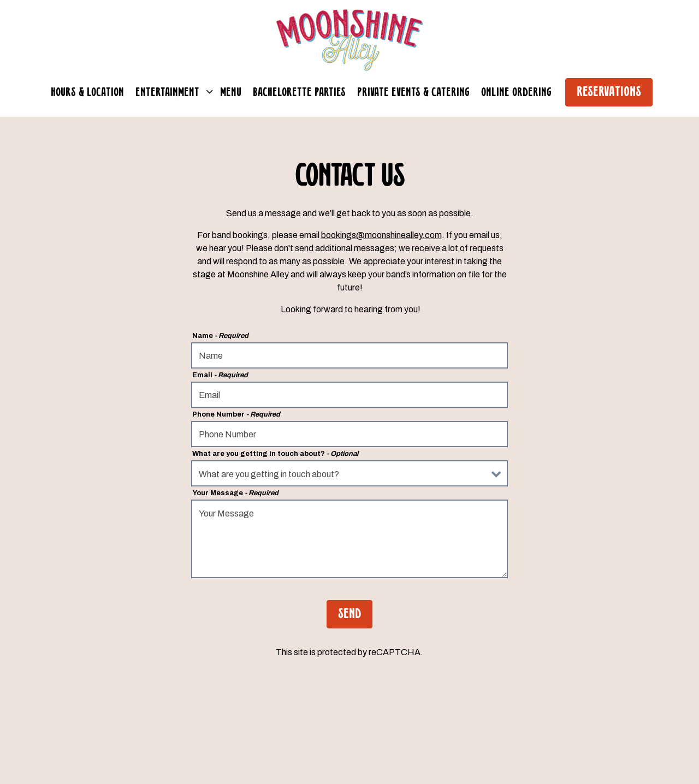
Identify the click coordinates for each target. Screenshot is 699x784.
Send (349, 614)
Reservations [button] (609, 93)
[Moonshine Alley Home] (349, 40)
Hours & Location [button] (87, 93)
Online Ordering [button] (516, 93)
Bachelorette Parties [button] (299, 93)
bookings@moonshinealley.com (381, 235)
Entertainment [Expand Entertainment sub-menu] (171, 91)
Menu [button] (231, 93)
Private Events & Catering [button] (413, 93)
